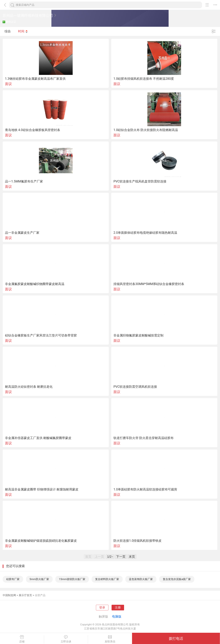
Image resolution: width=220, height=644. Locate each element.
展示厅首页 (25, 595)
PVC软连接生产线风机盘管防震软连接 (140, 181)
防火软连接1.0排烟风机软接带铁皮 (137, 541)
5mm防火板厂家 (39, 579)
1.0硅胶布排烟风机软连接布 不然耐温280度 (144, 79)
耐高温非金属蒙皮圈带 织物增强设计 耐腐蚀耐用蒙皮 (42, 489)
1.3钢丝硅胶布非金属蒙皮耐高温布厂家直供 (35, 79)
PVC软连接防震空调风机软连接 (135, 387)
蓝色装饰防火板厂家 (141, 579)
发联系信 (110, 639)
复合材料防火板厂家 (107, 579)
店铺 (22, 639)
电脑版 (117, 616)
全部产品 (40, 595)
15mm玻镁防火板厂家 (72, 579)
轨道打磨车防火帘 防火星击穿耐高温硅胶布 (144, 438)
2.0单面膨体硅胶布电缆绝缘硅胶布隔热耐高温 (145, 233)
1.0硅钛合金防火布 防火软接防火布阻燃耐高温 (146, 130)
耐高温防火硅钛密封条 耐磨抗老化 (29, 387)
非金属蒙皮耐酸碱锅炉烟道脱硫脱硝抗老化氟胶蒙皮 (41, 541)
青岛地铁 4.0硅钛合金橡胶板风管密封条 (33, 130)
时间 (23, 31)
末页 (132, 557)
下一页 (121, 557)
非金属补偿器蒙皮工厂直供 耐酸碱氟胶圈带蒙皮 (38, 438)
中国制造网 (9, 595)
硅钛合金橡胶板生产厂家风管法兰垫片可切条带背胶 (41, 335)
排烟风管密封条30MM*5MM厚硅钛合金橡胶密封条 (149, 284)
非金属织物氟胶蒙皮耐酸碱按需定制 (138, 335)
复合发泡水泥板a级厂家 (177, 579)
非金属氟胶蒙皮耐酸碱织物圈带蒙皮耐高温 (35, 284)
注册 (118, 608)
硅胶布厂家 (13, 579)
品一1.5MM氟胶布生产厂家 (24, 181)
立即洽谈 (66, 639)
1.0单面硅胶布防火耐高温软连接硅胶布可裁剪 (145, 489)
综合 (8, 31)
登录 (102, 608)
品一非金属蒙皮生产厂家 (22, 233)
